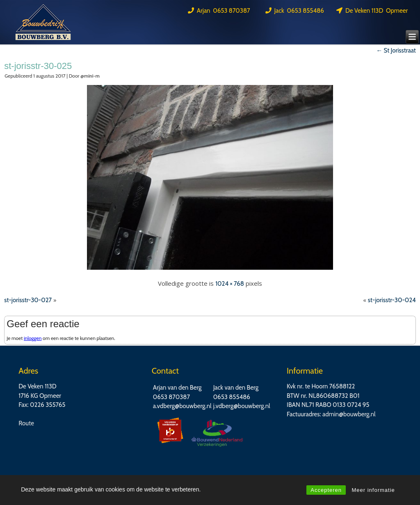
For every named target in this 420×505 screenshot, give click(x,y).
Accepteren (326, 490)
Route (26, 423)
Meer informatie (373, 490)
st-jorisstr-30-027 (28, 300)
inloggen (33, 338)
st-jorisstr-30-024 (392, 300)
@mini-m (90, 76)
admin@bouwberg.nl (349, 414)
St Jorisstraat (396, 50)
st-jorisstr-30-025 (38, 66)
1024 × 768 (230, 284)
